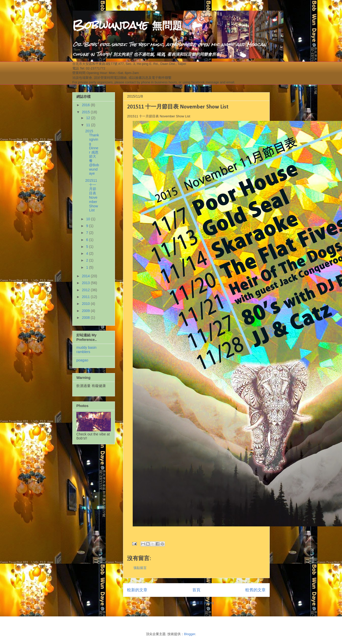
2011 (86, 297)
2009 (86, 311)
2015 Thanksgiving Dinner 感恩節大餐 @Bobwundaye (92, 152)
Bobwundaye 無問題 (127, 25)
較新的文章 (137, 590)
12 (88, 118)
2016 (86, 105)
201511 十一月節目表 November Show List (92, 195)
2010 (86, 304)
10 (88, 219)
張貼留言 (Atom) (202, 603)
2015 (86, 112)
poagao (82, 360)
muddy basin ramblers (86, 350)
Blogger (190, 634)
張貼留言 (140, 568)
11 (88, 125)
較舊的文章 (255, 590)
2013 (86, 283)
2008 (86, 318)
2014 (86, 276)
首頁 (196, 590)
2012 (86, 290)
